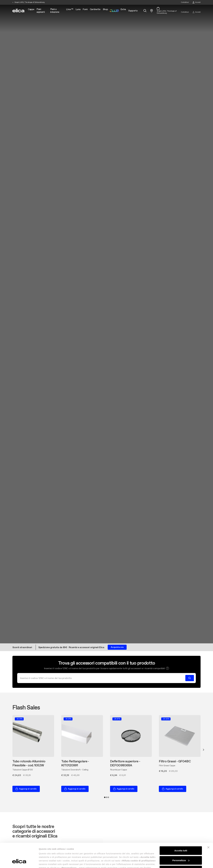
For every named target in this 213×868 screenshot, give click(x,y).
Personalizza (181, 839)
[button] (167, 668)
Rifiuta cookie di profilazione (181, 849)
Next (204, 750)
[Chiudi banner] (208, 827)
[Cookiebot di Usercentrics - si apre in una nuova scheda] (19, 862)
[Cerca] (102, 678)
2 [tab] (106, 797)
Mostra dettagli (47, 862)
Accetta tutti (181, 830)
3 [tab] (108, 797)
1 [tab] (105, 797)
